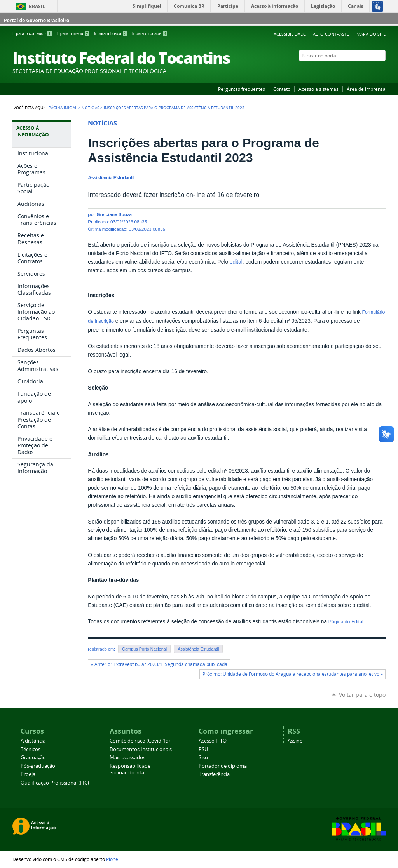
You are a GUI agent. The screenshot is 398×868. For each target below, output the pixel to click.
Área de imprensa (366, 89)
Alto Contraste (331, 34)
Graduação (33, 758)
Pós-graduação (38, 766)
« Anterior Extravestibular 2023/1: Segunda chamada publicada (159, 664)
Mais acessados (127, 758)
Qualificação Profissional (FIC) (55, 783)
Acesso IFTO (213, 741)
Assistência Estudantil (198, 649)
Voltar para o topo (362, 695)
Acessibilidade (290, 34)
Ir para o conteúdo (33, 33)
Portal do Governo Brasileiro (37, 20)
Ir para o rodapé (150, 33)
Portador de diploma (223, 766)
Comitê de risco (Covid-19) (140, 741)
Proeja (28, 774)
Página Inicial (63, 108)
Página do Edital (346, 622)
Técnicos (31, 749)
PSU (203, 749)
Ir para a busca (112, 33)
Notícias (90, 108)
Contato (282, 89)
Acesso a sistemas (319, 89)
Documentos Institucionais (141, 749)
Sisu (203, 758)
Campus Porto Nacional (144, 649)
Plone (112, 859)
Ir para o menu (73, 33)
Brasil (37, 6)
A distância (33, 741)
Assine (295, 741)
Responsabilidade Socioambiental (130, 769)
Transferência (214, 774)
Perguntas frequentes (242, 89)
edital (236, 262)
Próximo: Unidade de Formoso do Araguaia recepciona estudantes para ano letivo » (293, 674)
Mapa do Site (371, 34)
